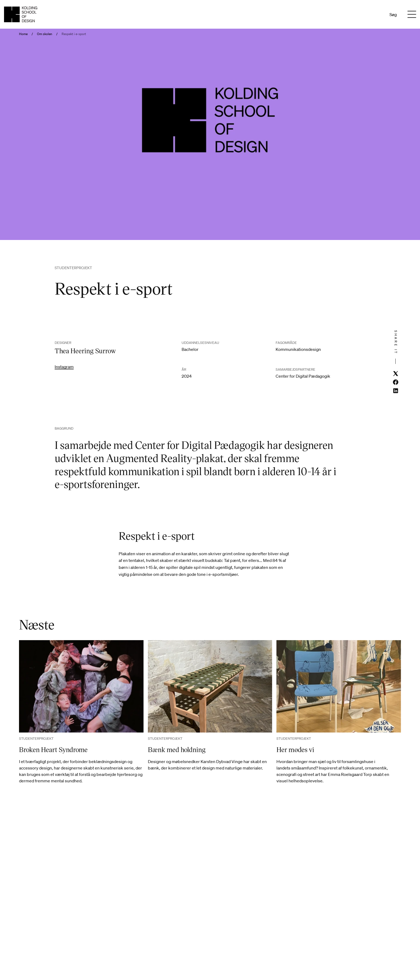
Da (369, 14)
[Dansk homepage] (21, 14)
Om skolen (45, 34)
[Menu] (412, 14)
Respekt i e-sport (74, 34)
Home (23, 34)
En (376, 14)
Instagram (64, 367)
